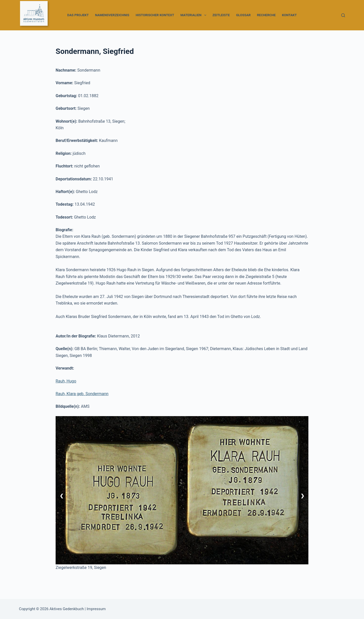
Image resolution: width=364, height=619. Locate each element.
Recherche (266, 15)
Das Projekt (78, 15)
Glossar (243, 15)
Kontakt (289, 15)
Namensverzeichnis (112, 15)
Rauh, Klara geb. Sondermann (82, 394)
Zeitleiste (221, 15)
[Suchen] (343, 15)
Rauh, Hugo (66, 381)
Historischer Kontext (155, 15)
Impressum (96, 609)
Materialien (194, 15)
